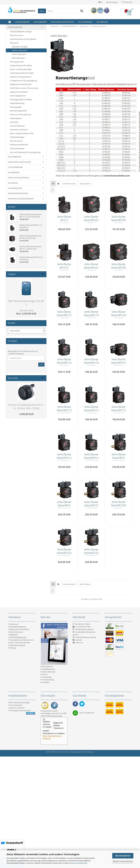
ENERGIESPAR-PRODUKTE (18, 193)
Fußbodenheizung (17, 103)
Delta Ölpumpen (18, 58)
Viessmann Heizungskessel (20, 115)
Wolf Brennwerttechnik (19, 145)
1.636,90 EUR (26, 414)
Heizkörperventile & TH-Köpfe (22, 73)
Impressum (13, 814)
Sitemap (12, 838)
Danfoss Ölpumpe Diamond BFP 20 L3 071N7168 (94, 219)
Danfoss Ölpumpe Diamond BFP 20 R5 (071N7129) (94, 314)
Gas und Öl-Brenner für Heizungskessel (25, 152)
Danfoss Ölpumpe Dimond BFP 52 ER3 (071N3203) (65, 694)
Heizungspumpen (17, 62)
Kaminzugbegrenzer (18, 96)
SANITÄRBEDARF (40, 22)
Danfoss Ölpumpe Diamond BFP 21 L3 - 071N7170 (65, 362)
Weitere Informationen (123, 861)
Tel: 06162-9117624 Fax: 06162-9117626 (82, 817)
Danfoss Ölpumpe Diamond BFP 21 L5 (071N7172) (94, 409)
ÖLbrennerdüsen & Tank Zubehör (23, 39)
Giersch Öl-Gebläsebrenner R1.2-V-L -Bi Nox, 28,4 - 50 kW (26, 407)
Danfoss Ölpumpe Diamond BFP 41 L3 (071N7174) (94, 457)
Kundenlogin (112, 2)
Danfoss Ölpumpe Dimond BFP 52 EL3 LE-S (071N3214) (65, 742)
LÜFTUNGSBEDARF (85, 22)
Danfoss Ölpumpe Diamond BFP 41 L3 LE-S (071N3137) (65, 599)
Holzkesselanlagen (17, 137)
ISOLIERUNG (13, 183)
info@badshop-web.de (84, 820)
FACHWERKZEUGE (15, 188)
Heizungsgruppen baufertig (21, 99)
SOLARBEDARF (102, 22)
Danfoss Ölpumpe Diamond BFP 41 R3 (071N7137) (65, 409)
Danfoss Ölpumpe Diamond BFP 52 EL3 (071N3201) (93, 599)
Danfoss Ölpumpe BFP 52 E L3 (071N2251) (94, 267)
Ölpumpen (14, 43)
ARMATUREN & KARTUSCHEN (62, 22)
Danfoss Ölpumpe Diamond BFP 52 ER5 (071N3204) (65, 647)
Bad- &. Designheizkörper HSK (22, 133)
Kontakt (79, 830)
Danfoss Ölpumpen (20, 50)
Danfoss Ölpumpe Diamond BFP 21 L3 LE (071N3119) (65, 552)
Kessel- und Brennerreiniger (21, 69)
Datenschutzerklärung (78, 863)
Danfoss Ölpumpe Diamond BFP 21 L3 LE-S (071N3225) (65, 504)
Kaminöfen (14, 122)
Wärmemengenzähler (18, 111)
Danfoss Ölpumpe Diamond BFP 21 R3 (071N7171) (94, 362)
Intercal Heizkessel (17, 126)
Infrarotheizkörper (17, 148)
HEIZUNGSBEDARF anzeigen (21, 32)
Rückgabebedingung (17, 817)
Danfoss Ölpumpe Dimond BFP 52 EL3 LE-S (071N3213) (94, 694)
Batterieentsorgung (17, 835)
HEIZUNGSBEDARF (22, 22)
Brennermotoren (17, 35)
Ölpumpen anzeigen (20, 47)
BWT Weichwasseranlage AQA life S (26, 303)
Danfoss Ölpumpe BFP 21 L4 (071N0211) (65, 219)
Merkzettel (127, 2)
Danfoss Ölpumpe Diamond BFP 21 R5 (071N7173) (65, 457)
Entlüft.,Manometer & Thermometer (24, 88)
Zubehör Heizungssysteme (20, 77)
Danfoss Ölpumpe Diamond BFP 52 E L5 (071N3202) (94, 647)
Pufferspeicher (16, 118)
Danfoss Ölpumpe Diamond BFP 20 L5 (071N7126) (65, 314)
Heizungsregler (16, 107)
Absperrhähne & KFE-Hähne (21, 66)
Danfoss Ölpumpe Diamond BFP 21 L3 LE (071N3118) (94, 504)
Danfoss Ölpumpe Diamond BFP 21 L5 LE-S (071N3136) (94, 552)
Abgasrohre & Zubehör (19, 92)
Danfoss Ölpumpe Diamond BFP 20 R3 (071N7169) (65, 267)
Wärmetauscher (16, 141)
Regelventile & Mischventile (21, 84)
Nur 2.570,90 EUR (26, 312)
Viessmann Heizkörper (19, 130)
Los (41, 364)
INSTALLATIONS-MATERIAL (19, 178)
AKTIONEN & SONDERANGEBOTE (21, 199)
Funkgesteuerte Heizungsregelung (23, 81)
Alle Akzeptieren (123, 856)
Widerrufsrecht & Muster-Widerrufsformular (19, 821)
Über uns (79, 833)
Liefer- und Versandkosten (19, 833)
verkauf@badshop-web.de (86, 827)
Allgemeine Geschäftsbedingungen (18, 826)
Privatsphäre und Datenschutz (21, 830)
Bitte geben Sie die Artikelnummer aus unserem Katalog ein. (23, 352)
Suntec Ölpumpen (19, 54)
